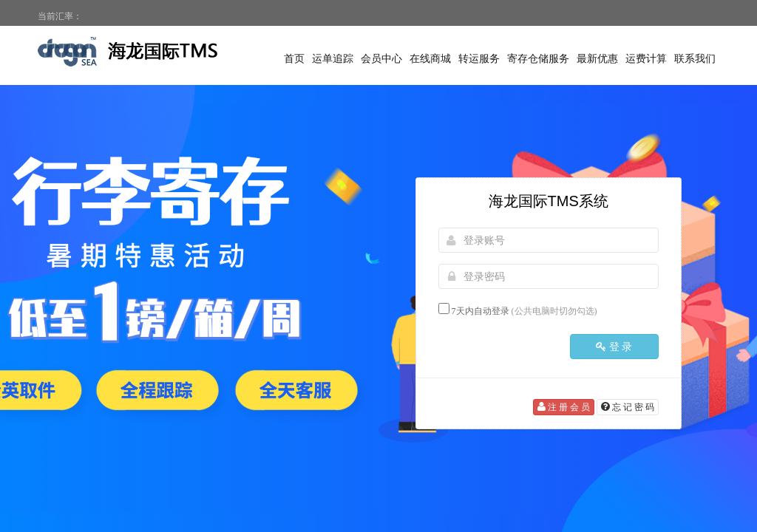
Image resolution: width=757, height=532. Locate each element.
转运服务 (479, 59)
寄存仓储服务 (538, 59)
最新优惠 (597, 59)
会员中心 (381, 59)
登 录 (614, 347)
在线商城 (430, 59)
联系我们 (695, 59)
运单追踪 (333, 59)
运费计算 (646, 59)
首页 (294, 59)
